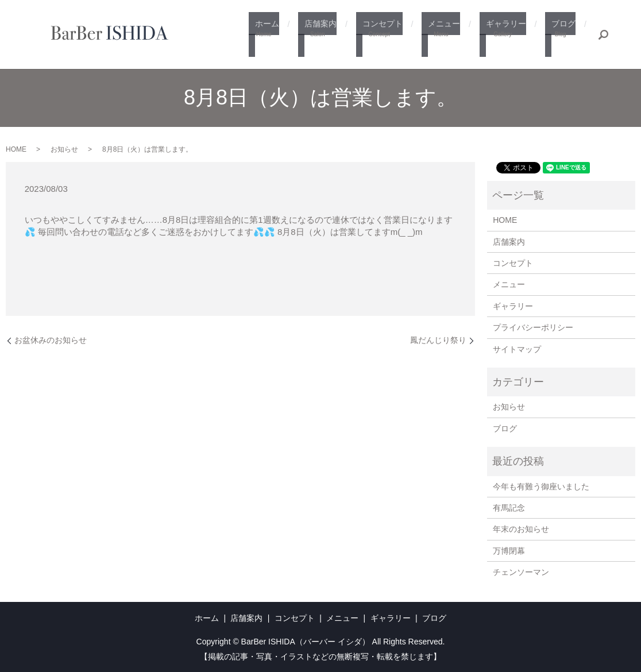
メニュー (451, 35)
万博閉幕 (509, 551)
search (604, 34)
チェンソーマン (521, 572)
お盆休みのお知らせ (51, 340)
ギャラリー (509, 35)
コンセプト (393, 35)
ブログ (563, 35)
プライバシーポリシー (533, 327)
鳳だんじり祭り (438, 340)
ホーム (285, 35)
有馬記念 (509, 508)
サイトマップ (517, 349)
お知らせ (64, 149)
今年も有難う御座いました (541, 486)
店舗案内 (335, 35)
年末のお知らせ (521, 529)
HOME (16, 149)
